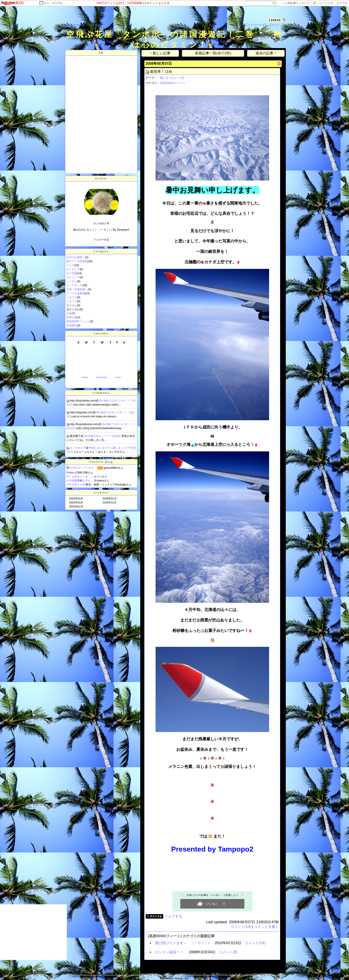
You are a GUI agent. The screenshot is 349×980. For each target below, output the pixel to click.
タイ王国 (72, 273)
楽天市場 (342, 3)
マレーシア (73, 277)
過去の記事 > (266, 53)
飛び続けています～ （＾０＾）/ (182, 943)
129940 (275, 20)
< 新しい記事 (160, 53)
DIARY (80, 25)
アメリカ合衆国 (76, 293)
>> (296, 3)
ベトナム (72, 281)
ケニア (70, 265)
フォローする (101, 240)
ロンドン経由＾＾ (169, 952)
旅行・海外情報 (53, 3)
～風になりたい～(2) (170, 78)
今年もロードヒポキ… (83, 468)
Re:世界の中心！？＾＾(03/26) (103, 436)
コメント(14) (241, 927)
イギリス (72, 297)
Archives (101, 493)
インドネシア (74, 285)
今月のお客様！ (76, 257)
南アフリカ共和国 (77, 261)
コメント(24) (255, 943)
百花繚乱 (72, 325)
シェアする (173, 916)
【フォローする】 (256, 25)
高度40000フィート (78, 321)
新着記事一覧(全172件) (213, 53)
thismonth (102, 377)
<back (85, 377)
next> (118, 377)
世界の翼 (72, 317)
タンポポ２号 (78, 448)
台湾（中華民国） (77, 289)
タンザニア (73, 269)
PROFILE (93, 25)
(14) (168, 72)
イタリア (72, 301)
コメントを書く (266, 927)
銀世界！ (157, 72)
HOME (69, 25)
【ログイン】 (277, 25)
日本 (69, 313)
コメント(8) (228, 952)
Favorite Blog (101, 462)
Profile (101, 179)
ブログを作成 (325, 3)
